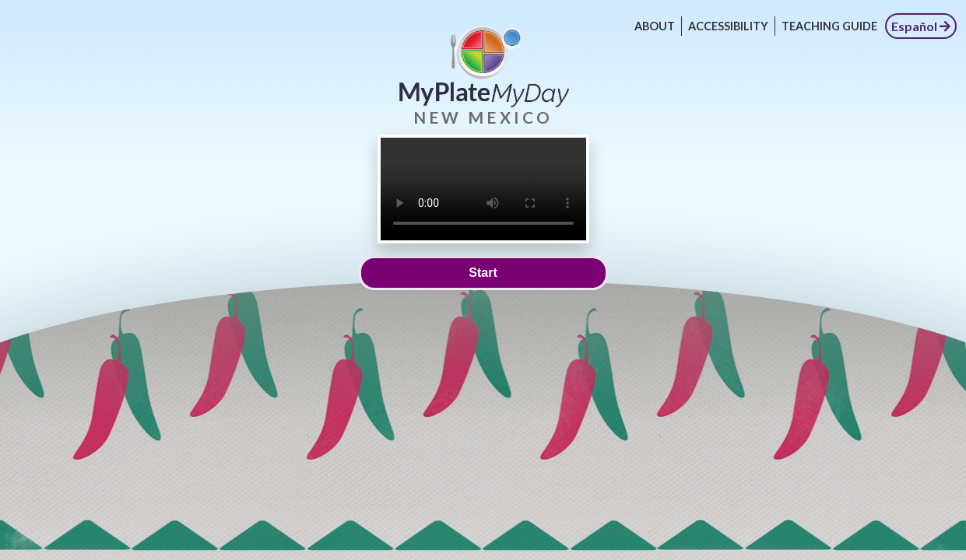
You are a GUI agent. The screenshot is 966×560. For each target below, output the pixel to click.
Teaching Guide (829, 26)
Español (921, 26)
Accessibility (728, 26)
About (655, 26)
